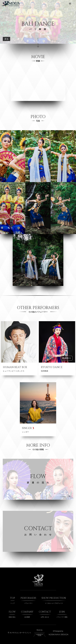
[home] (11, 4)
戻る (6, 39)
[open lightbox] (13, 156)
